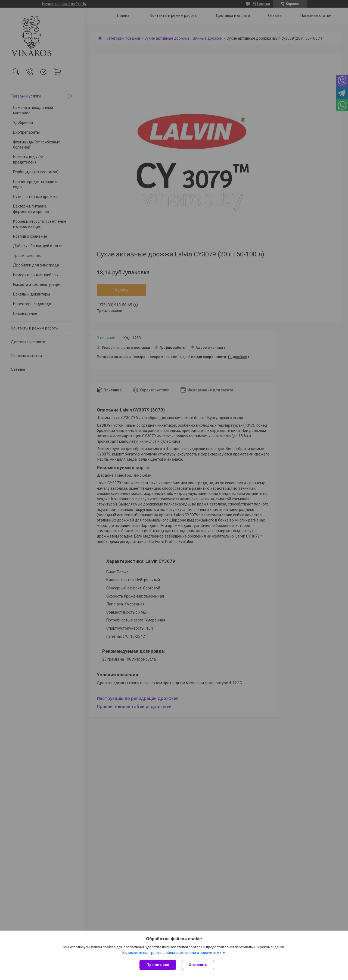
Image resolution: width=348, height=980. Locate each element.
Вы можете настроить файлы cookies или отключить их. (172, 953)
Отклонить (198, 965)
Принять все (158, 965)
